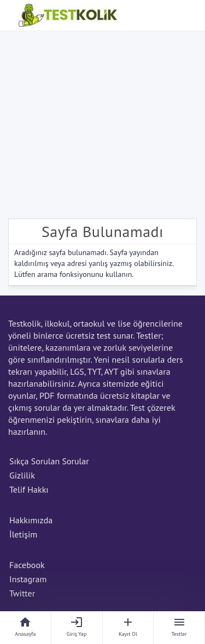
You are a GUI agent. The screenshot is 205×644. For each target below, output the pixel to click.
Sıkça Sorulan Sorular (49, 461)
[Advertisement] (102, 122)
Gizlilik (22, 475)
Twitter (22, 593)
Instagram (28, 579)
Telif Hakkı (29, 489)
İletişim (23, 534)
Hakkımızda (31, 520)
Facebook (27, 565)
